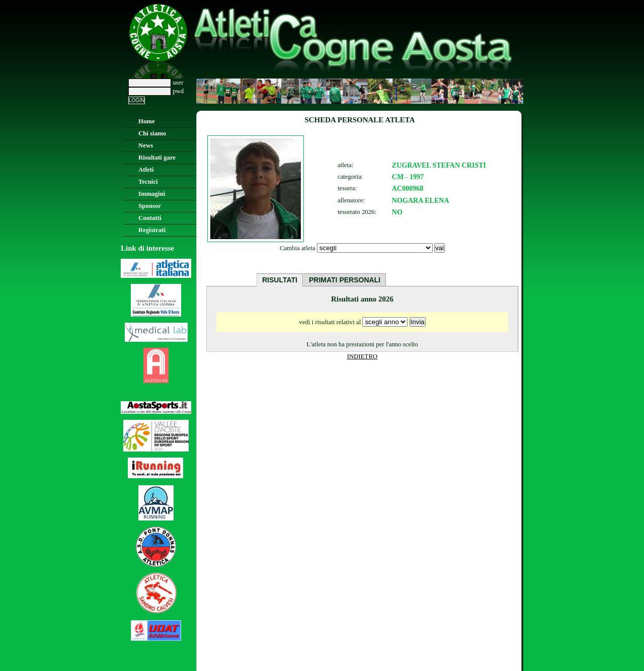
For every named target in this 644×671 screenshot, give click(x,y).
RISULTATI (280, 280)
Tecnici (148, 182)
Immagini (152, 194)
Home (147, 121)
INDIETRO (362, 356)
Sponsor (150, 206)
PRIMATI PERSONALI (345, 280)
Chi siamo (152, 133)
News (146, 145)
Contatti (150, 218)
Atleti (146, 170)
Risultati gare (157, 158)
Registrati (152, 230)
